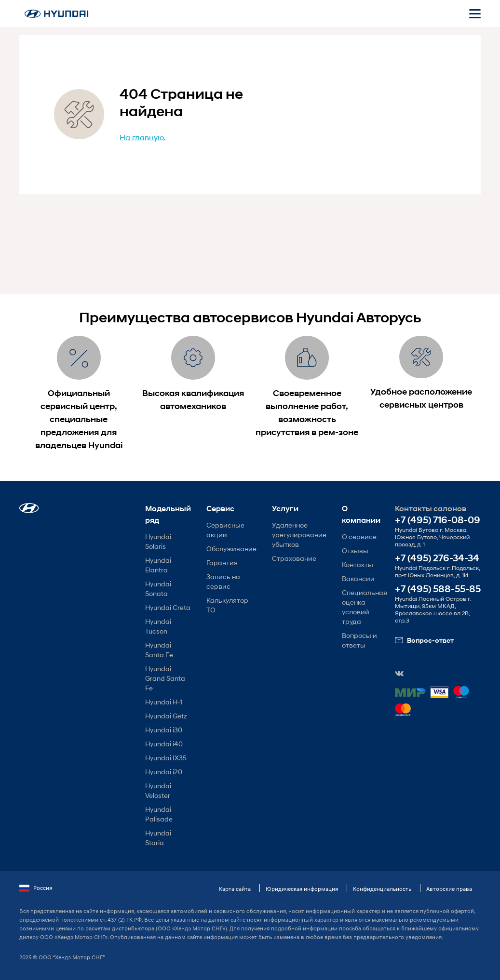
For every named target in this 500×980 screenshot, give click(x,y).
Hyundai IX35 (166, 758)
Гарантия (222, 563)
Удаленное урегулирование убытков (299, 535)
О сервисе (359, 536)
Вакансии (358, 578)
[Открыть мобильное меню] (475, 13)
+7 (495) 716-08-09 (438, 520)
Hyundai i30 (164, 730)
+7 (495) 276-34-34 (437, 558)
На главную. (143, 137)
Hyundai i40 (164, 744)
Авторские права (449, 889)
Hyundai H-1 (164, 702)
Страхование (294, 558)
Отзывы (355, 550)
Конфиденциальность (382, 889)
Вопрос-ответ (424, 640)
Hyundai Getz (166, 716)
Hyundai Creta (168, 607)
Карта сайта (235, 889)
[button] (29, 508)
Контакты (358, 564)
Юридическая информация (302, 889)
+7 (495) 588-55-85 (438, 589)
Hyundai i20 (164, 772)
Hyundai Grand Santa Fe (165, 678)
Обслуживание (231, 549)
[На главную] (56, 14)
